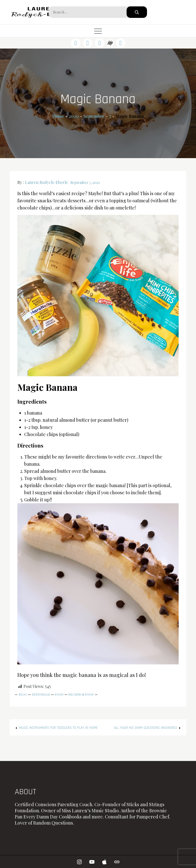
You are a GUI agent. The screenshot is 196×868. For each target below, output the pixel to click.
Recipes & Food (81, 694)
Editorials (41, 694)
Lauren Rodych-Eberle (46, 182)
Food (59, 694)
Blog (23, 694)
